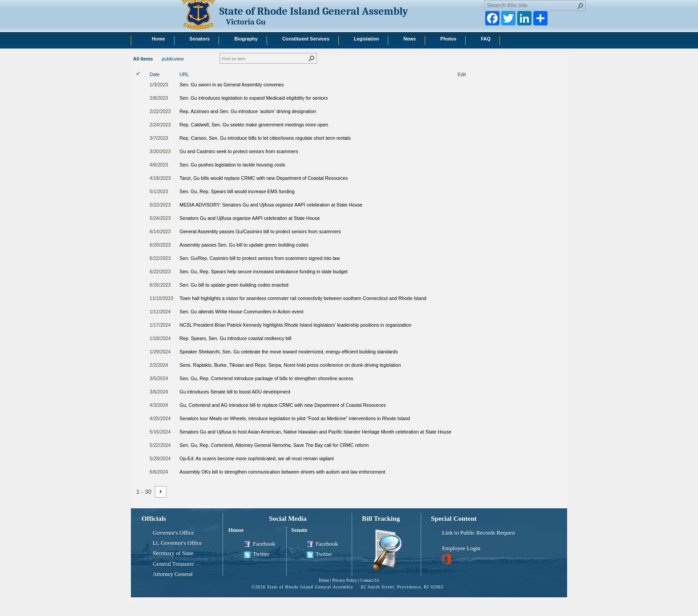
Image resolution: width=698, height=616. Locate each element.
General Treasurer (173, 564)
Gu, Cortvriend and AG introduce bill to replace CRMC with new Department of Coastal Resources (282, 405)
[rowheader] (140, 86)
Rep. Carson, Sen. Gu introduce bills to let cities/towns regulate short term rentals (265, 138)
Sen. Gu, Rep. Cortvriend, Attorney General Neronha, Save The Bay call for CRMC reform (274, 445)
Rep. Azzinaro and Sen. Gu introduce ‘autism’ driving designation (248, 111)
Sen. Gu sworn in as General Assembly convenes (231, 85)
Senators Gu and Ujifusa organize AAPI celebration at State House (250, 218)
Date (155, 74)
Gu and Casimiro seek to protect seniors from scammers (239, 151)
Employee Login (461, 548)
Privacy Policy (345, 580)
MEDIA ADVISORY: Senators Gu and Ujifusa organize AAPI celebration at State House (271, 205)
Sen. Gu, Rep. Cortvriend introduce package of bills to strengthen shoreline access (266, 378)
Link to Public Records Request (479, 533)
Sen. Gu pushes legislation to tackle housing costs (232, 165)
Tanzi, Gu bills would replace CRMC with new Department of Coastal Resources (264, 178)
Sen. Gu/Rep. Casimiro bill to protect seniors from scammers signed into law (260, 258)
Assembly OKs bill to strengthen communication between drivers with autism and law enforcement (282, 472)
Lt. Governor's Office (177, 543)
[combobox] (532, 5)
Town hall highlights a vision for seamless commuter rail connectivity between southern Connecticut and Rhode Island (303, 298)
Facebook (260, 544)
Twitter (257, 555)
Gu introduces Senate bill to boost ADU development (235, 392)
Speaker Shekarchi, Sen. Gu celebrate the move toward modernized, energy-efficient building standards (288, 352)
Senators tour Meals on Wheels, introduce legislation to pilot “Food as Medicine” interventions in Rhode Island (295, 418)
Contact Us (370, 580)
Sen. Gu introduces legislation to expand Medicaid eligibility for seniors (254, 98)
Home (324, 580)
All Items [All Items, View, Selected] (143, 59)
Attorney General (173, 574)
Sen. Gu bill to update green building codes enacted (234, 285)
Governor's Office (173, 533)
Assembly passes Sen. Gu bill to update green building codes (244, 245)
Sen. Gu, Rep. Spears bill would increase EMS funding (237, 191)
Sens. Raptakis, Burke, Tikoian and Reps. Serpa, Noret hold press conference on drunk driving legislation (290, 365)
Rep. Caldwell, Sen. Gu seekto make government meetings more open (254, 125)
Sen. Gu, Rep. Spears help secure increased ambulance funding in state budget (263, 272)
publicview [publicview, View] (172, 59)
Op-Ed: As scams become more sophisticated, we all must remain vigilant (256, 458)
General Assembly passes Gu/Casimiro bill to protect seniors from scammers (260, 231)
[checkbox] (139, 74)
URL (184, 74)
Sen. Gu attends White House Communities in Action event (241, 312)
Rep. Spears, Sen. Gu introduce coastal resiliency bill (235, 338)
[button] (580, 6)
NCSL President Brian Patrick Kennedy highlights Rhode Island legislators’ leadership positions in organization (295, 325)
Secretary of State (173, 553)
